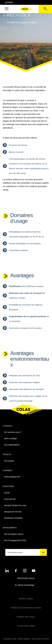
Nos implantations (12, 445)
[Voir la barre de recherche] (45, 9)
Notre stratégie (11, 438)
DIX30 (7, 493)
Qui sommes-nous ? (13, 432)
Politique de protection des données (26, 608)
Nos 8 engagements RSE (15, 540)
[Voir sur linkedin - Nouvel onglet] (7, 571)
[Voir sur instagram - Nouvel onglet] (25, 571)
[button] (7, 9)
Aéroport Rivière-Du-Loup (15, 505)
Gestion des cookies (26, 626)
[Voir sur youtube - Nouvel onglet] (34, 571)
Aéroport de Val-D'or (13, 512)
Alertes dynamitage (26, 585)
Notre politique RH (12, 477)
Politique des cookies (26, 617)
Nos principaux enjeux (14, 534)
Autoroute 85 (10, 499)
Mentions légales (26, 599)
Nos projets (9, 461)
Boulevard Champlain (13, 518)
